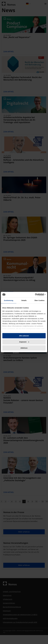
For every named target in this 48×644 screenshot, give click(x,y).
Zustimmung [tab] (9, 300)
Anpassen (24, 342)
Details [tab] (24, 300)
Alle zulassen (24, 336)
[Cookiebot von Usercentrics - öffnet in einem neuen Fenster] (37, 295)
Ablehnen (24, 348)
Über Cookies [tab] (39, 300)
